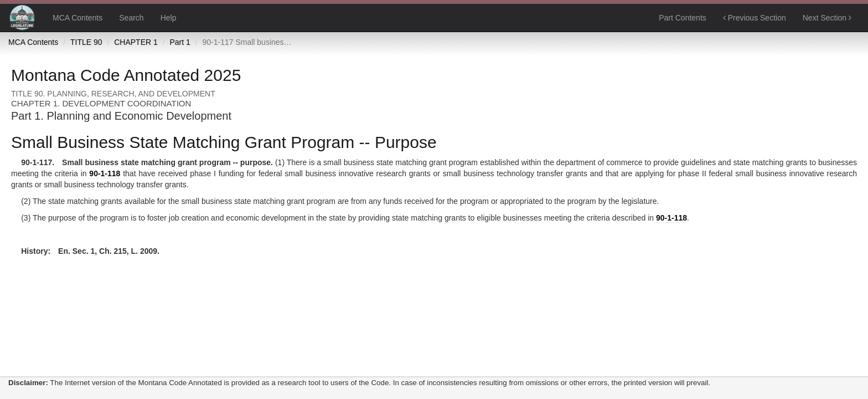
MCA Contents (77, 18)
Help (169, 18)
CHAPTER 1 (136, 42)
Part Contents (683, 18)
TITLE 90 (86, 42)
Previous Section (755, 18)
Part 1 (180, 42)
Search (131, 18)
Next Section (827, 18)
